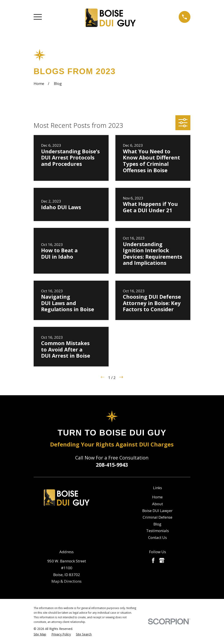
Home (157, 497)
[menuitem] (40, 634)
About (158, 504)
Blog (157, 524)
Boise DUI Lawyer (157, 511)
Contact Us (158, 537)
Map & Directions (66, 581)
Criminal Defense (158, 517)
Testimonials (158, 531)
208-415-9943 (112, 465)
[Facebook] (153, 560)
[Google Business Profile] (162, 560)
